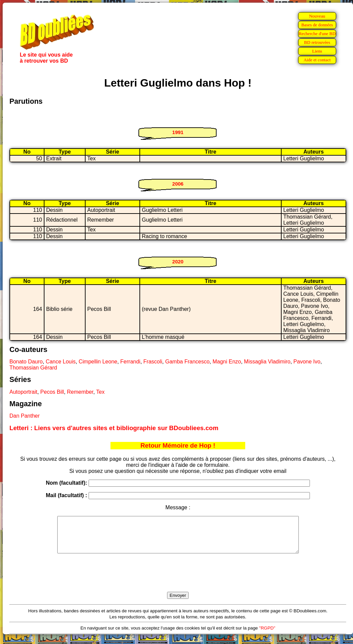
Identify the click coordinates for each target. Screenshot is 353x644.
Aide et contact (317, 60)
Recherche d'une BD (317, 34)
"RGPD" (267, 635)
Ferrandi (130, 362)
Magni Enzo (227, 362)
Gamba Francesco (187, 362)
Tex (101, 392)
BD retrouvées (317, 42)
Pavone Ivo (307, 362)
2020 (178, 262)
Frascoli (153, 362)
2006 (178, 184)
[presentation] (178, 580)
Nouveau (317, 16)
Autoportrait (23, 392)
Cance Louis (61, 362)
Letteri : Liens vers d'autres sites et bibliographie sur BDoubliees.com (114, 428)
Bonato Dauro (26, 362)
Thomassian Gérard (33, 368)
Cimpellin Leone (98, 362)
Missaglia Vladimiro (267, 362)
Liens (317, 51)
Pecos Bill (52, 392)
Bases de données (317, 25)
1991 (178, 132)
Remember (80, 392)
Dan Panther (25, 416)
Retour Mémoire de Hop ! (178, 445)
